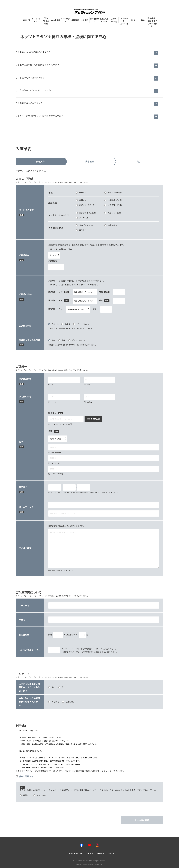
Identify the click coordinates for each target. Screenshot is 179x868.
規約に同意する (24, 776)
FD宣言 (111, 853)
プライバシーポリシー (74, 853)
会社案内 (90, 853)
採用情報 (101, 853)
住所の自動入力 (93, 419)
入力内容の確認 (142, 820)
